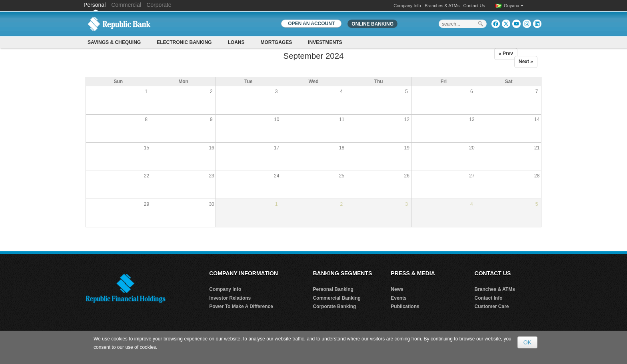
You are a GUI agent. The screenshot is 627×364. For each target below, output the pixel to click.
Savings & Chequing (114, 42)
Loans (236, 42)
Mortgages (276, 42)
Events (398, 298)
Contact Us (474, 6)
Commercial (126, 5)
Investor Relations (230, 298)
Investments (325, 42)
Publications (405, 306)
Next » (526, 62)
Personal (95, 5)
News (397, 289)
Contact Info (489, 298)
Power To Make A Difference (241, 306)
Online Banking (372, 24)
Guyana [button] (514, 6)
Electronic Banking (184, 42)
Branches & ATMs (442, 6)
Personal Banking (333, 289)
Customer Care (492, 306)
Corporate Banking (334, 306)
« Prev (506, 54)
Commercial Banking (336, 298)
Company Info (407, 6)
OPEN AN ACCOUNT (311, 24)
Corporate (159, 5)
